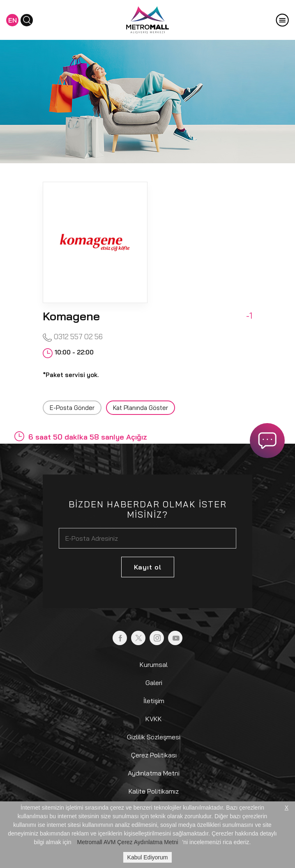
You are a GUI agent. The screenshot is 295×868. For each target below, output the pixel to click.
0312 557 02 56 (73, 337)
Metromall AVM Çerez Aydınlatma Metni (127, 842)
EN (13, 20)
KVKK (154, 719)
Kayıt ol (148, 567)
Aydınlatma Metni (154, 773)
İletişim (154, 701)
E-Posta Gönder (72, 408)
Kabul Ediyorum (148, 857)
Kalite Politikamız (154, 791)
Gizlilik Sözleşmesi (154, 737)
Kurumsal (154, 664)
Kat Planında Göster (141, 408)
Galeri (154, 683)
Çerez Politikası (154, 755)
